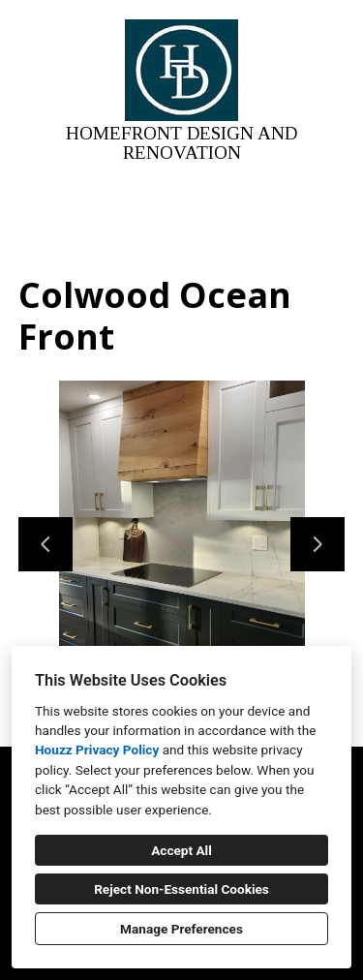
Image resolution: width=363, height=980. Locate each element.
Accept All (181, 850)
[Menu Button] (332, 35)
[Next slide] (318, 544)
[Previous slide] (45, 544)
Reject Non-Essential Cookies (181, 889)
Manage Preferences (181, 929)
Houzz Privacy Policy (97, 750)
